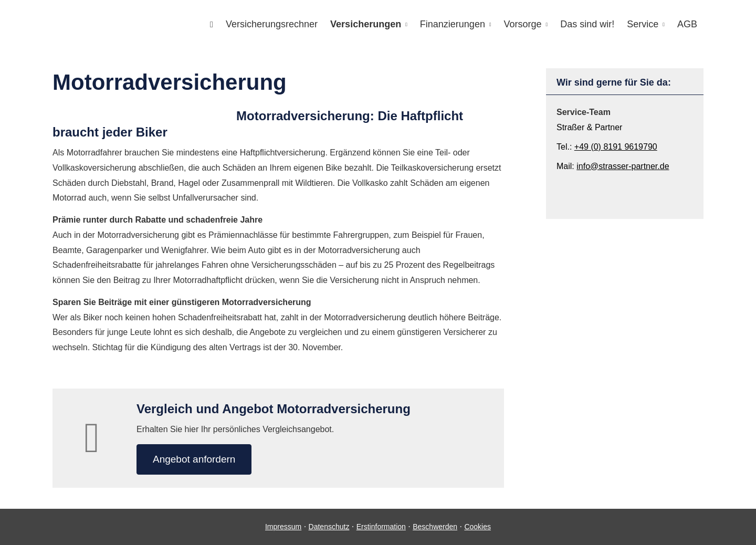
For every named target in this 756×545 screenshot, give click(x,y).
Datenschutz (329, 527)
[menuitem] (212, 24)
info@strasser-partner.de (623, 166)
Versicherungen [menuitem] (366, 24)
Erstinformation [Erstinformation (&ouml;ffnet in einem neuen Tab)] (381, 527)
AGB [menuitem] (687, 24)
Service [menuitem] (643, 24)
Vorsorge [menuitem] (523, 24)
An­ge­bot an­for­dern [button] (194, 459)
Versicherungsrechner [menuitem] (272, 24)
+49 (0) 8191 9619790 (616, 147)
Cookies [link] (477, 527)
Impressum (283, 527)
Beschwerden (435, 527)
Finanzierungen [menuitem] (453, 24)
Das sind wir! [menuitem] (587, 24)
